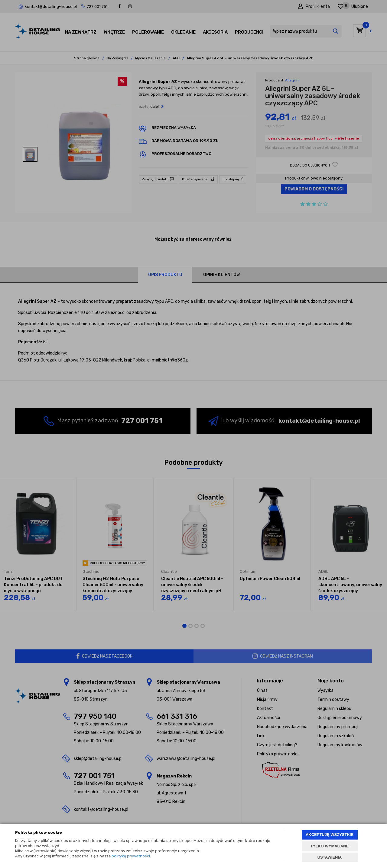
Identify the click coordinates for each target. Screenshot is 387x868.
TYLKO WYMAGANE (330, 846)
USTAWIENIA (330, 857)
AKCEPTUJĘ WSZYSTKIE (330, 835)
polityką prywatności (131, 856)
